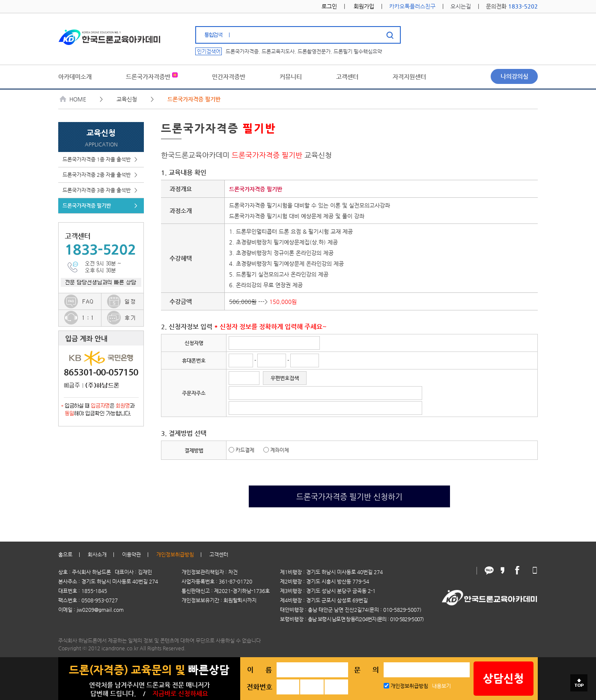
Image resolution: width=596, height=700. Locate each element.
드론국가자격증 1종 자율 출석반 (100, 159)
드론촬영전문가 (314, 51)
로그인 (329, 6)
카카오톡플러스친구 (412, 6)
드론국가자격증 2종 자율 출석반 (100, 175)
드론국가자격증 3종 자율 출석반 (100, 190)
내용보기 (441, 686)
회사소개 (97, 554)
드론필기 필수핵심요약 (358, 51)
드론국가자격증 (242, 51)
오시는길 (461, 6)
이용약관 (131, 554)
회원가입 (364, 6)
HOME (73, 99)
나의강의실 (514, 76)
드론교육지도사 (278, 51)
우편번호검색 (285, 378)
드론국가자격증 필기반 (100, 206)
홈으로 (65, 554)
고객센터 (219, 554)
